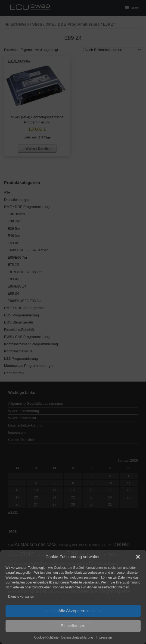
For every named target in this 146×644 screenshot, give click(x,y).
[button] (138, 557)
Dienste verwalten (21, 597)
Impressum (104, 637)
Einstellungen (73, 626)
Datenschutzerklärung (77, 637)
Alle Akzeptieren (73, 611)
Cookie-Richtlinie (46, 637)
